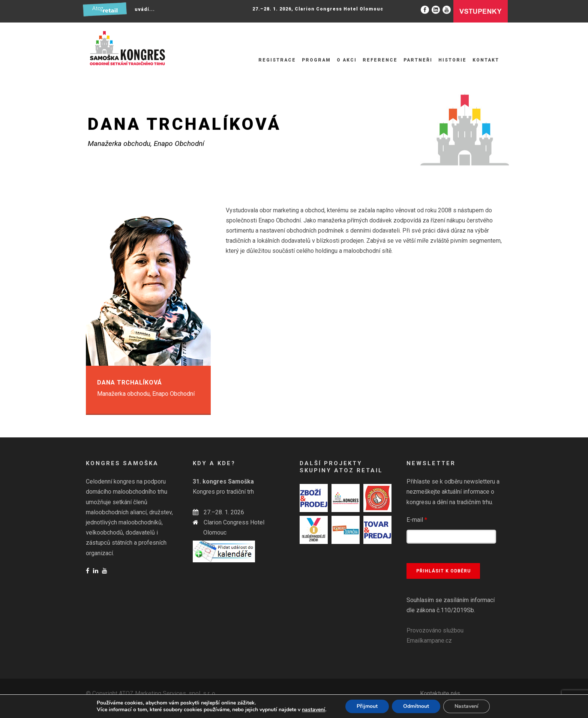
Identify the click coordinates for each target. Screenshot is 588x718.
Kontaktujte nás (440, 693)
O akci (347, 60)
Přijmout (367, 706)
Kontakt (486, 60)
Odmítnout (416, 706)
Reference (380, 60)
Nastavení (466, 706)
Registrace (277, 60)
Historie (452, 60)
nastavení (313, 710)
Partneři (418, 60)
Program (316, 60)
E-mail (417, 520)
